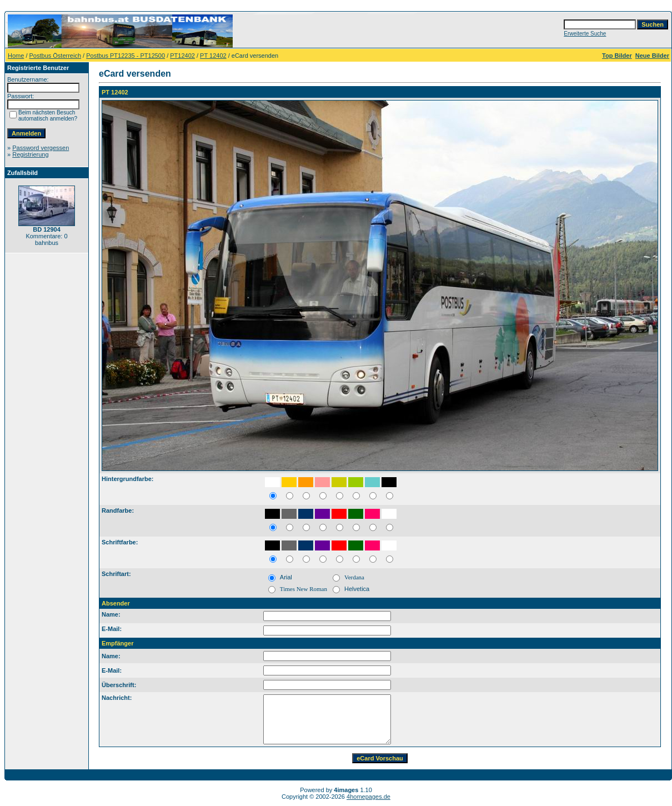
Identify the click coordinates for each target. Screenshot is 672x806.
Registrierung (30, 154)
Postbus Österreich (56, 56)
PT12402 (182, 56)
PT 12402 (213, 56)
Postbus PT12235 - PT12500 (126, 56)
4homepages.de (368, 797)
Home (16, 56)
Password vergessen (41, 148)
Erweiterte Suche (585, 34)
